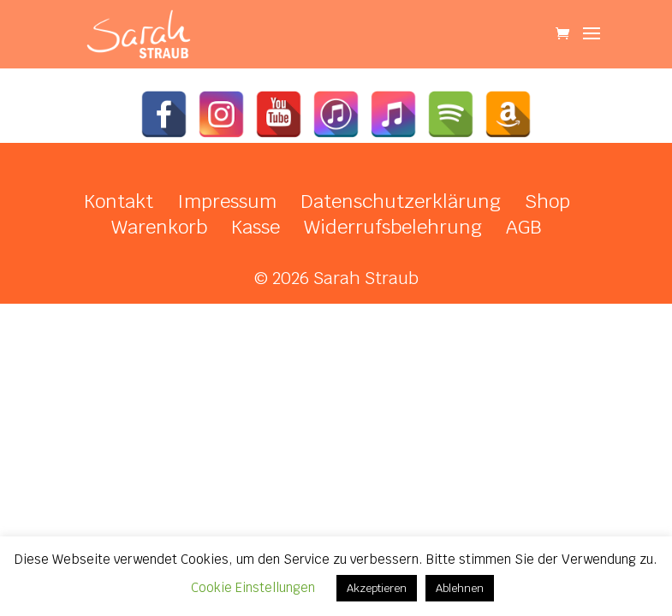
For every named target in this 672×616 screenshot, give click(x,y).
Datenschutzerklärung (401, 201)
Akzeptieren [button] (377, 588)
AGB (524, 227)
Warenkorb (159, 227)
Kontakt (119, 201)
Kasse (256, 227)
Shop (547, 201)
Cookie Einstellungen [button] (253, 587)
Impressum (227, 201)
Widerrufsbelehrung (393, 227)
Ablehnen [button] (460, 588)
